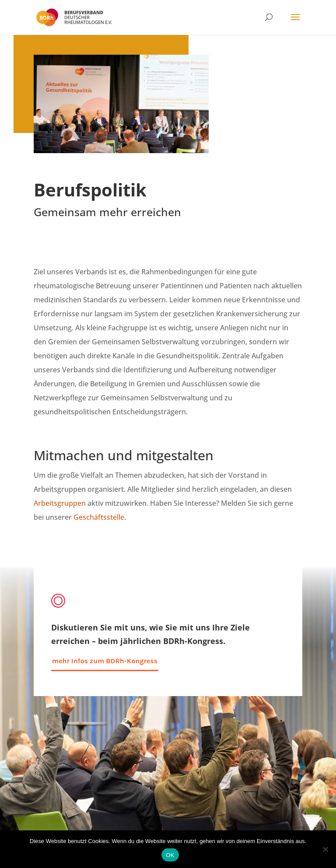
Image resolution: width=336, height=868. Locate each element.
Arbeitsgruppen (60, 503)
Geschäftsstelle (99, 517)
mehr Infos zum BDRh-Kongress (105, 661)
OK (170, 855)
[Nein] (325, 849)
